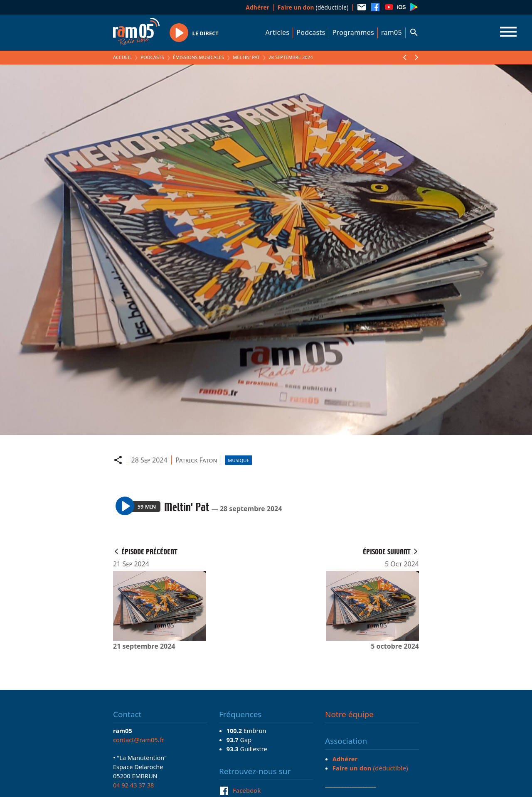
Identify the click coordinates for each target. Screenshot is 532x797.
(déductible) (313, 7)
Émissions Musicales (198, 57)
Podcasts (311, 32)
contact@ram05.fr (139, 740)
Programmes (353, 32)
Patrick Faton (196, 460)
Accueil (122, 57)
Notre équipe (349, 714)
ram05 (392, 32)
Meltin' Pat (246, 57)
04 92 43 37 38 (133, 785)
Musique (238, 460)
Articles (278, 32)
